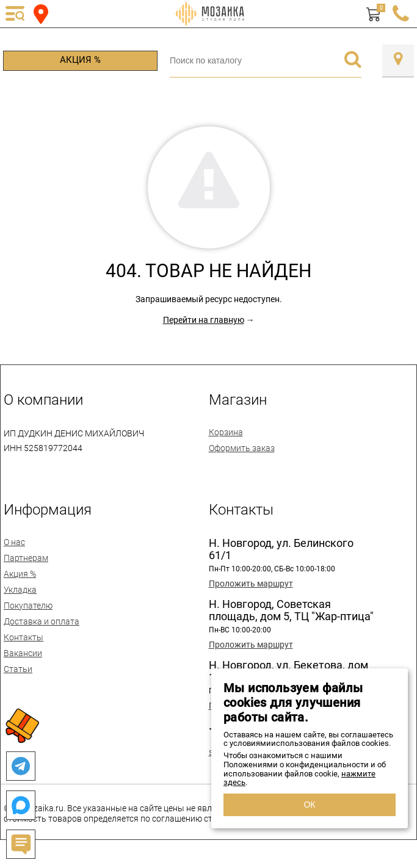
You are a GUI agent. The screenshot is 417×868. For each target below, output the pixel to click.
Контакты (24, 637)
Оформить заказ (242, 448)
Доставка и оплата (42, 621)
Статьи (18, 669)
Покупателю (28, 606)
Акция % (80, 60)
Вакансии (23, 653)
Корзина (226, 432)
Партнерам (26, 558)
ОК (309, 805)
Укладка (20, 590)
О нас (14, 542)
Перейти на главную (204, 320)
